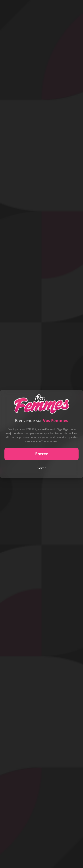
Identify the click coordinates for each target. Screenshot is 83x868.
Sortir (42, 468)
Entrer (41, 454)
